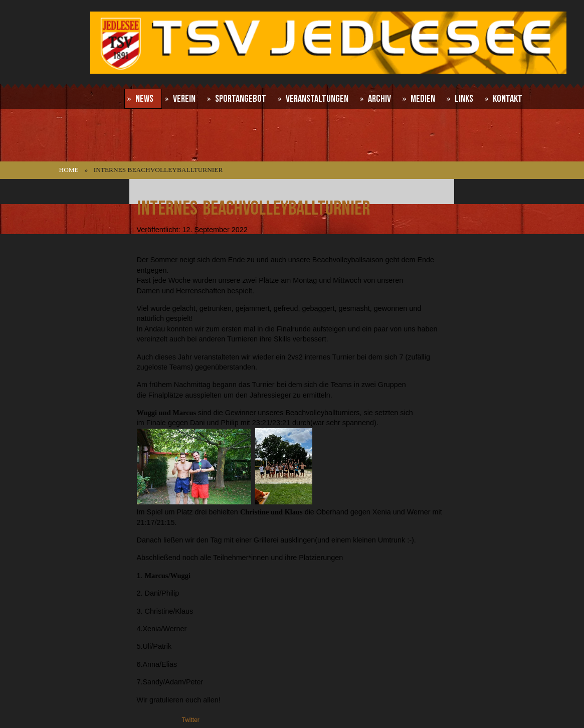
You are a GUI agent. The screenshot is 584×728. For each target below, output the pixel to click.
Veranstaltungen (317, 99)
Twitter (191, 720)
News (144, 99)
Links (464, 99)
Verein (184, 99)
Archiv (379, 99)
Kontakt (508, 99)
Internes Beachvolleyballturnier (253, 209)
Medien (423, 99)
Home (69, 170)
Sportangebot (241, 99)
